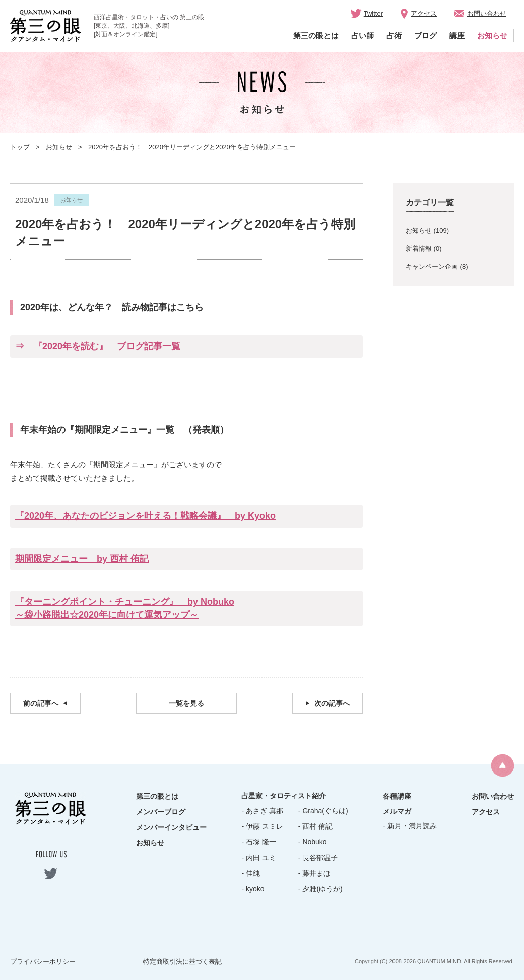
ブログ (425, 36)
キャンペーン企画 (432, 266)
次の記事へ (332, 703)
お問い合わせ (487, 13)
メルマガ (397, 811)
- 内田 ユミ (258, 858)
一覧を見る (186, 703)
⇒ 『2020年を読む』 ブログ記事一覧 (98, 346)
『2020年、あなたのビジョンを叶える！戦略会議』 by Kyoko (145, 516)
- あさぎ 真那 (262, 811)
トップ (20, 147)
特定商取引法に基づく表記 (182, 962)
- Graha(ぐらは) (323, 811)
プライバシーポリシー (43, 962)
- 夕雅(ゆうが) (320, 889)
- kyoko (253, 889)
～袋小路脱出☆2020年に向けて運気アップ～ (107, 615)
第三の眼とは (316, 36)
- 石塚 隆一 (258, 842)
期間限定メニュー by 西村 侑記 (82, 559)
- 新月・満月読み (410, 826)
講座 (457, 36)
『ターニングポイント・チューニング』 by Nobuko (125, 602)
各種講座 (397, 796)
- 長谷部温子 (318, 858)
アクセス (424, 13)
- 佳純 (251, 873)
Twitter (373, 13)
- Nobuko (313, 842)
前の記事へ (41, 703)
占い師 (363, 36)
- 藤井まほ (315, 873)
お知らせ (492, 36)
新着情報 (419, 249)
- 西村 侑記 (315, 826)
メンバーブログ (161, 812)
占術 (394, 36)
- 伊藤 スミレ (262, 826)
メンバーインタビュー (171, 827)
